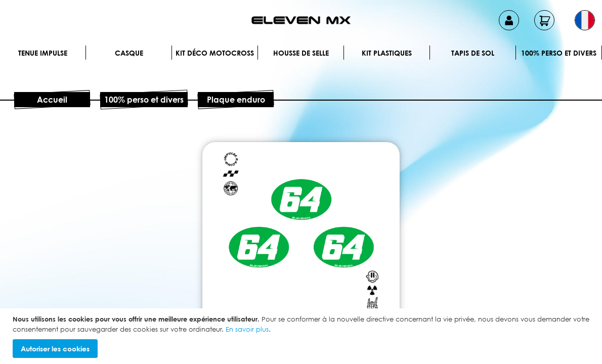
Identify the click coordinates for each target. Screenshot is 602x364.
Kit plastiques (387, 53)
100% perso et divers (559, 53)
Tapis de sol (473, 53)
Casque (129, 53)
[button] (585, 20)
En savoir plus (247, 329)
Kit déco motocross (215, 53)
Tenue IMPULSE (43, 53)
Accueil (52, 100)
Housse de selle (301, 53)
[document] (302, 336)
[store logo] (301, 20)
